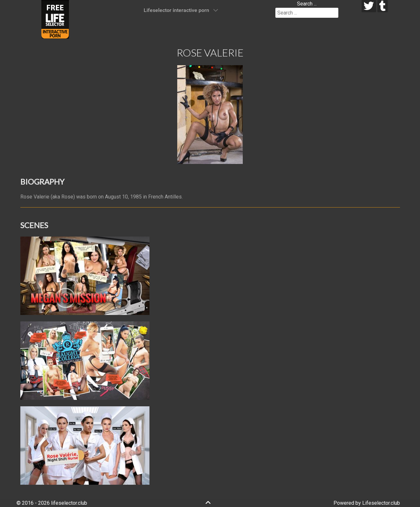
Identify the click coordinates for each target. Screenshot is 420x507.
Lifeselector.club (381, 503)
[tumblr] (383, 6)
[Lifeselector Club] (55, 19)
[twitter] (369, 6)
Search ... (307, 4)
